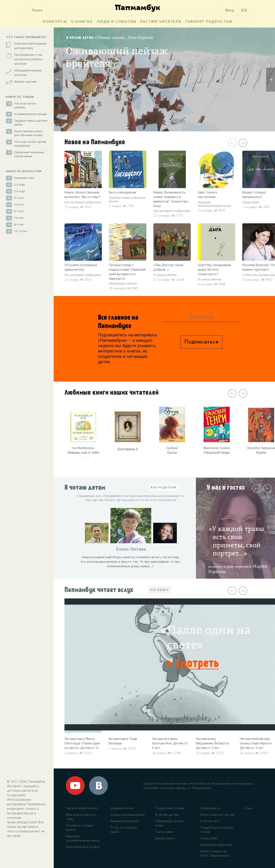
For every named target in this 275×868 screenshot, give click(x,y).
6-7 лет (19, 211)
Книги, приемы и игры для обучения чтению (28, 133)
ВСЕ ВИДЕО (160, 590)
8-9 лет (19, 225)
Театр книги (164, 832)
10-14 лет (21, 231)
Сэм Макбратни (83, 448)
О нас (249, 808)
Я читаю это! (210, 821)
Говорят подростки (209, 22)
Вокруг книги (165, 838)
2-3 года (19, 185)
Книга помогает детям (217, 815)
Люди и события (116, 22)
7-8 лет (19, 218)
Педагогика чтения (170, 808)
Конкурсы (55, 22)
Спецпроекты (210, 808)
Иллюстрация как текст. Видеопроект (215, 853)
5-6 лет (19, 205)
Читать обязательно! (82, 808)
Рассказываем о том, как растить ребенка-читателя (28, 59)
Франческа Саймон (217, 448)
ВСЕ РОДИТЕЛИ (164, 487)
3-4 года (20, 191)
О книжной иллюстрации (31, 114)
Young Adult (209, 838)
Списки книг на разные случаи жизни (29, 154)
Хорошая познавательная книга (83, 838)
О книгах (82, 22)
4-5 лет (19, 198)
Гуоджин (172, 448)
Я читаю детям (167, 815)
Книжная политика (125, 821)
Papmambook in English (83, 847)
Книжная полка (122, 808)
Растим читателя (161, 22)
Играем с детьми (25, 82)
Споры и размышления (128, 815)
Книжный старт (24, 178)
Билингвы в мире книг (216, 845)
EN (244, 10)
